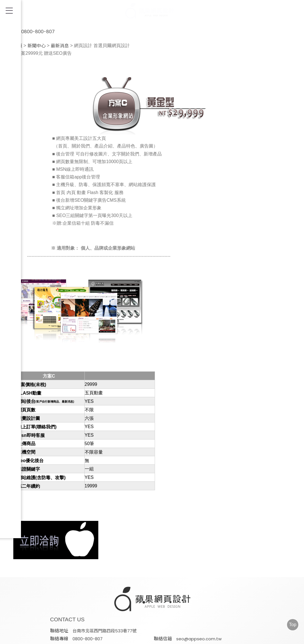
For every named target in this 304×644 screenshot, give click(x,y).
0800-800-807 (31, 29)
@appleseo (229, 606)
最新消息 (60, 46)
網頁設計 (55, 638)
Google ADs (151, 638)
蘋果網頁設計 (211, 620)
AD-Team (112, 638)
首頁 (18, 46)
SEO (83, 638)
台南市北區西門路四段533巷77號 (157, 598)
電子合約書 (246, 638)
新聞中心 (37, 46)
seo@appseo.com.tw (148, 606)
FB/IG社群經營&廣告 (199, 638)
